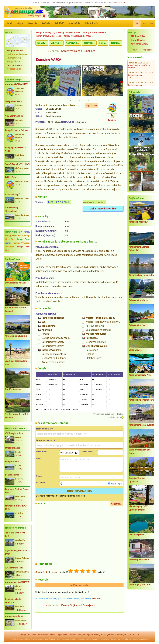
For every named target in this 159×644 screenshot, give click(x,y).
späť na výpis (53, 51)
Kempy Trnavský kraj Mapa (49, 36)
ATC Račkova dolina (141, 67)
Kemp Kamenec (12, 462)
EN (144, 23)
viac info (122, 3)
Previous (37, 82)
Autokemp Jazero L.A (138, 222)
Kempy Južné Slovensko (94, 32)
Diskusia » (97, 599)
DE (152, 23)
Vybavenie (56, 43)
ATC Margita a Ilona (14, 433)
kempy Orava (24, 239)
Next (122, 82)
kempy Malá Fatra (18, 249)
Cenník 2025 (72, 43)
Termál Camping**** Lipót (18, 164)
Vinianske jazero (136, 535)
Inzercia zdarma (15, 65)
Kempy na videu (15, 50)
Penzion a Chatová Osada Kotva (17, 491)
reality (26, 639)
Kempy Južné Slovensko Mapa (78, 36)
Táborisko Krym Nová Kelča (15, 534)
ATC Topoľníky (138, 36)
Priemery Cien (14, 58)
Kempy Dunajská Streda (69, 32)
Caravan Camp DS (13, 194)
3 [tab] (80, 101)
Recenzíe (32, 23)
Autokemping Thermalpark (11, 209)
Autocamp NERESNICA (139, 560)
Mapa (20, 23)
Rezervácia (89, 43)
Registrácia (62, 635)
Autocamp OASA (139, 44)
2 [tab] (75, 101)
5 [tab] (89, 101)
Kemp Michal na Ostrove (17, 130)
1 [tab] (71, 101)
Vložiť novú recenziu (80, 585)
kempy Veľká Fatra (14, 236)
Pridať (134, 50)
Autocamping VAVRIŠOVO (17, 582)
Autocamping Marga (138, 300)
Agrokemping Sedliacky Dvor (16, 552)
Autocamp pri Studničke (16, 336)
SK (137, 23)
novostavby (73, 639)
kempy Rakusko (144, 639)
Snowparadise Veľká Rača (17, 283)
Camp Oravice (138, 40)
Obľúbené (148, 50)
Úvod (9, 23)
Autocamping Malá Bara (140, 585)
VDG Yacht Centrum (14, 116)
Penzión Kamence (13, 389)
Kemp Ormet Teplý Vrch (140, 375)
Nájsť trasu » (91, 106)
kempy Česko (13, 61)
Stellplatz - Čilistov (14, 101)
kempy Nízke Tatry (14, 232)
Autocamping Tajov (138, 325)
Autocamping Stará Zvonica (141, 425)
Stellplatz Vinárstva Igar (139, 80)
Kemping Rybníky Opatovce (13, 601)
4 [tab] (84, 101)
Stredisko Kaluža (13, 448)
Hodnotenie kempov (17, 54)
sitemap (72, 635)
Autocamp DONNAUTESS (17, 84)
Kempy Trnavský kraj (46, 32)
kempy (27, 232)
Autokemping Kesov (14, 616)
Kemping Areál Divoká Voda (15, 149)
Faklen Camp (11, 177)
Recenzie (115, 43)
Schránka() (91, 23)
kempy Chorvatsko (112, 639)
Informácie (74, 23)
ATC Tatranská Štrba (14, 568)
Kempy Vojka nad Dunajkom (78, 51)
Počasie (46, 23)
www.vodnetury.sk (93, 202)
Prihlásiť (59, 23)
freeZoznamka (14, 69)
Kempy (23, 635)
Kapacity (41, 43)
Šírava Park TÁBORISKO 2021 (16, 507)
